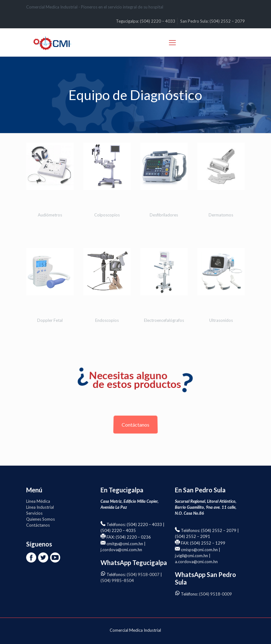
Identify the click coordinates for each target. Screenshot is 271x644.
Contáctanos (135, 425)
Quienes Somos (40, 519)
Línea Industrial (40, 507)
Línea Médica (38, 501)
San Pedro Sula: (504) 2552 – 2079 (213, 21)
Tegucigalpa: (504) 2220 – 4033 (146, 21)
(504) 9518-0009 (216, 594)
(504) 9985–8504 (117, 580)
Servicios (34, 513)
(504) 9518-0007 (143, 574)
